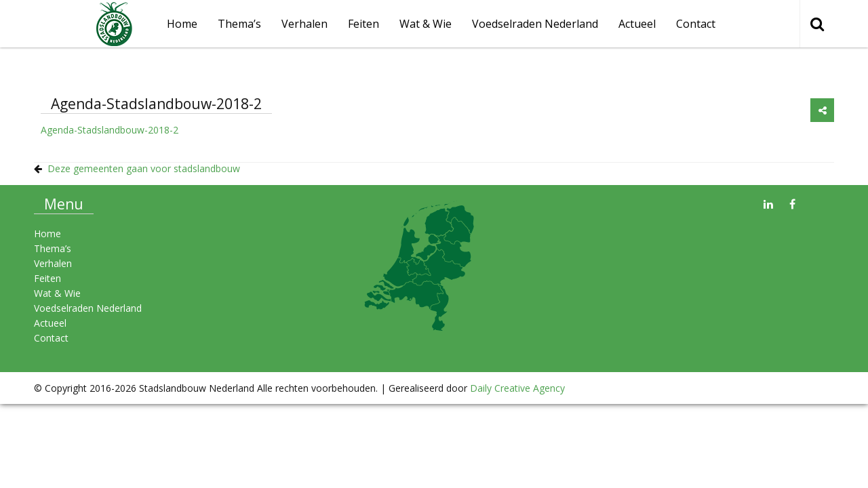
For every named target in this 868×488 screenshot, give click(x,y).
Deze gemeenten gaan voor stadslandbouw (144, 168)
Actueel (637, 24)
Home (47, 233)
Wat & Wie (426, 24)
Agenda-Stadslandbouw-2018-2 (110, 130)
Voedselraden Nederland (535, 24)
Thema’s (239, 24)
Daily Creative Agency (517, 388)
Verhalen (304, 24)
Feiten (363, 24)
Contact (696, 24)
